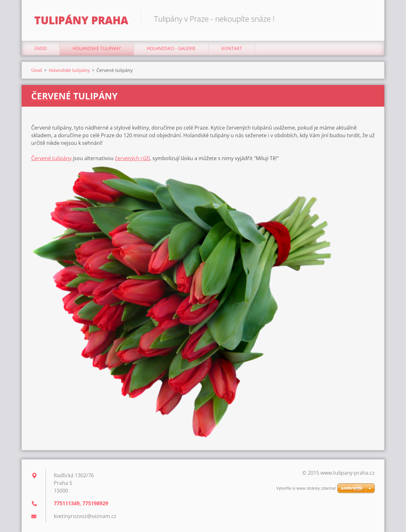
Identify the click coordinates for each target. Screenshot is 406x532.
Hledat (368, 18)
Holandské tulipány (97, 48)
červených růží (132, 158)
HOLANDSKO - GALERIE (171, 48)
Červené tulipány (51, 158)
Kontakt (232, 48)
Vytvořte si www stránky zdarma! (306, 488)
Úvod (41, 48)
